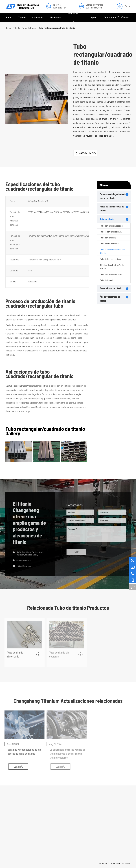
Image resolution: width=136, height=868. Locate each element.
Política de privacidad (121, 863)
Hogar (9, 17)
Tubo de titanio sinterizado (111, 274)
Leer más (17, 767)
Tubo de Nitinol (107, 280)
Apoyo (94, 17)
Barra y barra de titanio (111, 288)
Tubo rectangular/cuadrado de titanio (57, 28)
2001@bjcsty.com (22, 566)
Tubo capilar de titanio (109, 244)
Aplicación (38, 17)
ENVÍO (78, 552)
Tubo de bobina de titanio (111, 259)
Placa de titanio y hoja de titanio (112, 209)
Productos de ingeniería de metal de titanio (113, 196)
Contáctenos (110, 17)
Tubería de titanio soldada (111, 232)
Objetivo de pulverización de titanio (112, 267)
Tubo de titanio (29, 28)
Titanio (22, 17)
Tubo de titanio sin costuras (114, 226)
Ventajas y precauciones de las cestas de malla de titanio (23, 752)
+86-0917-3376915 (22, 560)
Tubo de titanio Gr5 (108, 238)
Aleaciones (55, 17)
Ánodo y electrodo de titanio (110, 299)
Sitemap (103, 863)
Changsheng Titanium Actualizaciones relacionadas (68, 701)
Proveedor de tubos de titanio (99, 136)
